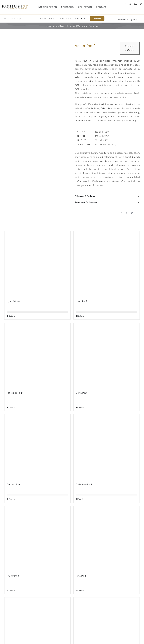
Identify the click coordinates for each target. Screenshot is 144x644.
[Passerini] (15, 6)
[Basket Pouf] (37, 539)
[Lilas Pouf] (107, 539)
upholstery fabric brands (102, 108)
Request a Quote (130, 48)
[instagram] (130, 4)
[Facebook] (121, 213)
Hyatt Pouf (81, 301)
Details (12, 316)
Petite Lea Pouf (15, 393)
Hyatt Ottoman (14, 301)
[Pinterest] (132, 213)
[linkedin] (135, 4)
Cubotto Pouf (14, 484)
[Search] (5, 19)
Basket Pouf (13, 576)
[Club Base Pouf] (107, 447)
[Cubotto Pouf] (37, 447)
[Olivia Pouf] (107, 356)
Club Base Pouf (84, 484)
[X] (126, 213)
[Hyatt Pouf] (107, 264)
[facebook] (125, 4)
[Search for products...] (14, 19)
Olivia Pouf (81, 393)
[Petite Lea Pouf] (37, 356)
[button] (107, 196)
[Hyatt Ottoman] (37, 264)
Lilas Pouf (81, 576)
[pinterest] (141, 4)
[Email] (137, 213)
